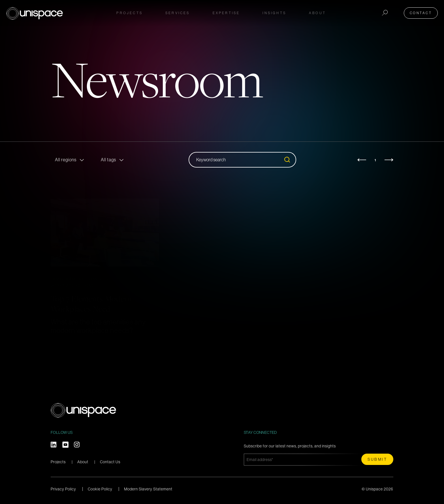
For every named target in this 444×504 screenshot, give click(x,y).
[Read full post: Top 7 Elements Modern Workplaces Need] (105, 233)
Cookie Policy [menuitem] (100, 489)
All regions (66, 160)
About (83, 462)
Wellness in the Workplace (106, 279)
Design (57, 279)
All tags (108, 160)
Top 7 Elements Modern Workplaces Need (97, 303)
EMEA (71, 279)
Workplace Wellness (72, 286)
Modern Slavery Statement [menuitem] (148, 489)
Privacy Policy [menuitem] (63, 489)
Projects (130, 12)
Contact (423, 12)
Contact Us (110, 462)
